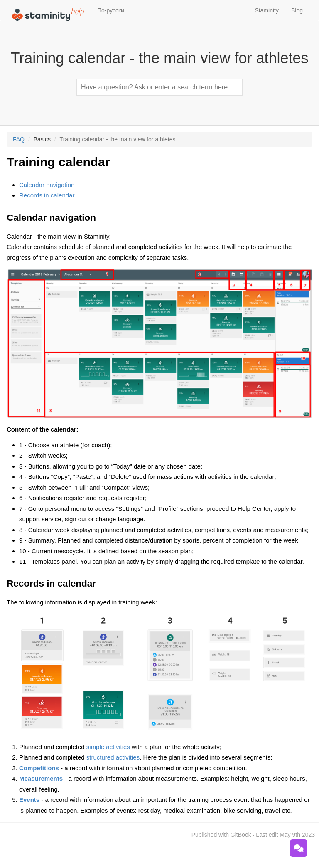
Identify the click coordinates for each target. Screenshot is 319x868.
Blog (297, 10)
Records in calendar (47, 195)
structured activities (113, 757)
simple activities (108, 747)
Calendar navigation (47, 185)
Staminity (267, 10)
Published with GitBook (221, 835)
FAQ (19, 139)
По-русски (111, 10)
